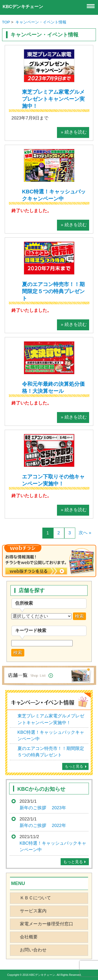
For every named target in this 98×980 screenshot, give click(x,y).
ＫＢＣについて (35, 898)
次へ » (85, 533)
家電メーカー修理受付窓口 (47, 924)
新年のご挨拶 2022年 (43, 826)
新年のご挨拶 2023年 (43, 808)
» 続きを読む (74, 132)
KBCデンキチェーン (23, 7)
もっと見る (74, 766)
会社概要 (29, 937)
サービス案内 (33, 911)
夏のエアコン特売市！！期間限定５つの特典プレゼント (53, 291)
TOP (6, 22)
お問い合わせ (33, 950)
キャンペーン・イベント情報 (41, 22)
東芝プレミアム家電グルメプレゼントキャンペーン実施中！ (53, 99)
